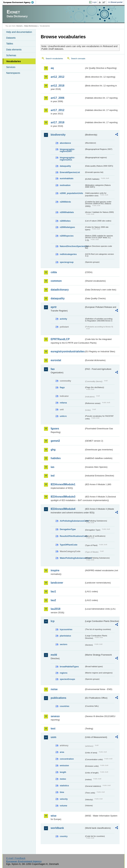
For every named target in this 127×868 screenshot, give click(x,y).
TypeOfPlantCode (68, 545)
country (64, 836)
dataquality (65, 166)
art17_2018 (57, 122)
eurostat (56, 360)
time (62, 792)
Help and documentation (19, 32)
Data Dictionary (31, 26)
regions (63, 673)
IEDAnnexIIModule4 (63, 509)
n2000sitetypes (67, 227)
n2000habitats (67, 212)
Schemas (11, 55)
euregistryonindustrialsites (67, 351)
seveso (55, 716)
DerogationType (68, 529)
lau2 (53, 600)
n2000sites (65, 221)
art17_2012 (57, 110)
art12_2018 (57, 86)
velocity (64, 799)
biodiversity (58, 135)
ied (53, 476)
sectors (63, 644)
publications (58, 698)
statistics (64, 786)
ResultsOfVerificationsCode (72, 536)
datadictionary (60, 290)
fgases (55, 429)
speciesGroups (67, 679)
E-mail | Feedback (16, 858)
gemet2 (55, 441)
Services (11, 67)
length (63, 772)
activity (63, 319)
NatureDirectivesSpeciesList (72, 246)
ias (52, 467)
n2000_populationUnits (71, 193)
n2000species (67, 236)
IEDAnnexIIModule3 (63, 497)
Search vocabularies (54, 59)
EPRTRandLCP (60, 339)
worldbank (57, 828)
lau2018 (55, 609)
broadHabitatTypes (69, 667)
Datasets (11, 38)
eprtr (54, 307)
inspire (55, 570)
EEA (20, 2)
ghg (53, 450)
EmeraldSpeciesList (70, 172)
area (62, 752)
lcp (53, 621)
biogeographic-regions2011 (67, 159)
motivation (65, 185)
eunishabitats (67, 178)
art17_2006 (57, 98)
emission (64, 765)
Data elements (14, 50)
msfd (54, 655)
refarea (63, 403)
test (53, 729)
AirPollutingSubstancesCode (72, 521)
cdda (54, 272)
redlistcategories (68, 254)
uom (53, 737)
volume (63, 806)
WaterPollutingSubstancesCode (72, 558)
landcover (57, 583)
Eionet (19, 26)
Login (94, 2)
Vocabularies (13, 61)
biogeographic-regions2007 (67, 150)
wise (53, 816)
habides (56, 458)
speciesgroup (67, 262)
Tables (10, 44)
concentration (67, 759)
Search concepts (78, 59)
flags (62, 387)
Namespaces (13, 73)
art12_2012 (57, 77)
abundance (65, 143)
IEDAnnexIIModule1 (63, 484)
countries (64, 706)
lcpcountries (66, 629)
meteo (63, 779)
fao (53, 369)
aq (52, 68)
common (56, 281)
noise (54, 689)
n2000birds (65, 202)
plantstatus (65, 636)
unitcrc (63, 416)
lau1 (53, 591)
